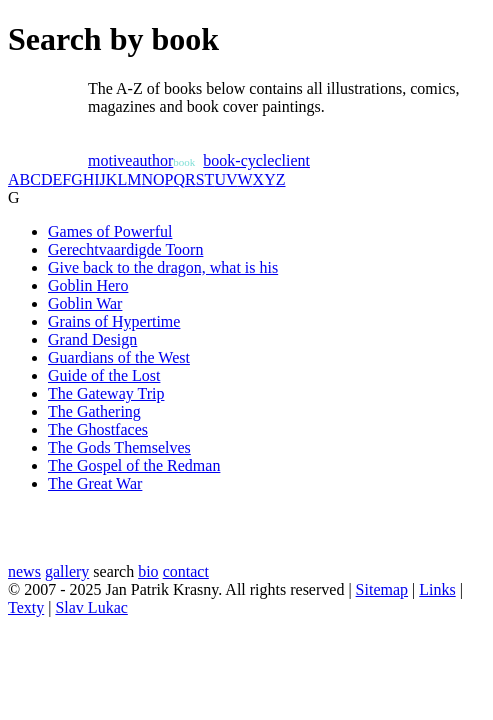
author (152, 160)
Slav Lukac (91, 607)
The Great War (95, 483)
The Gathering (94, 411)
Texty (26, 607)
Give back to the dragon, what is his (163, 267)
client (292, 160)
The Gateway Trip (106, 393)
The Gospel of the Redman (134, 465)
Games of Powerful (110, 231)
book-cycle (238, 160)
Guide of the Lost (104, 375)
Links (437, 589)
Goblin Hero (88, 285)
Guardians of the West (119, 357)
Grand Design (92, 339)
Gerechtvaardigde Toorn (125, 249)
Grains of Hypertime (114, 321)
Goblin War (85, 303)
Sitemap (382, 589)
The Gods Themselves (119, 447)
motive (110, 160)
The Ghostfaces (98, 429)
